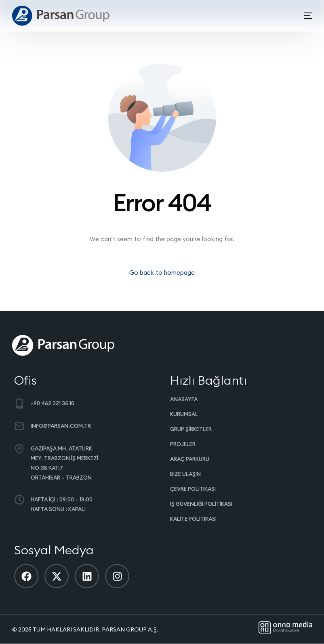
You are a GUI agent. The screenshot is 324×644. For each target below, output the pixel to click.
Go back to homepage (162, 273)
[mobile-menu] (302, 16)
